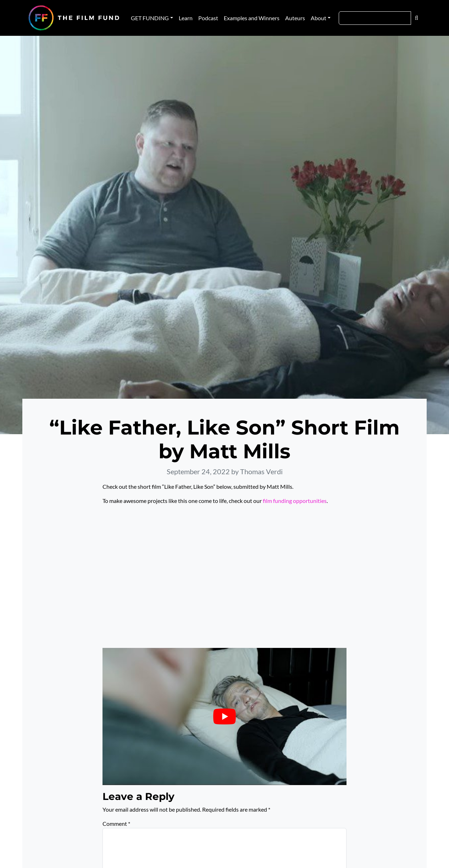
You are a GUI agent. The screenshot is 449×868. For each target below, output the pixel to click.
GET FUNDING (150, 18)
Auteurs (295, 18)
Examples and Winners (252, 18)
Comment (116, 824)
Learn (186, 18)
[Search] (375, 18)
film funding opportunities (295, 501)
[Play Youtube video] (224, 716)
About (318, 18)
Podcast (208, 18)
